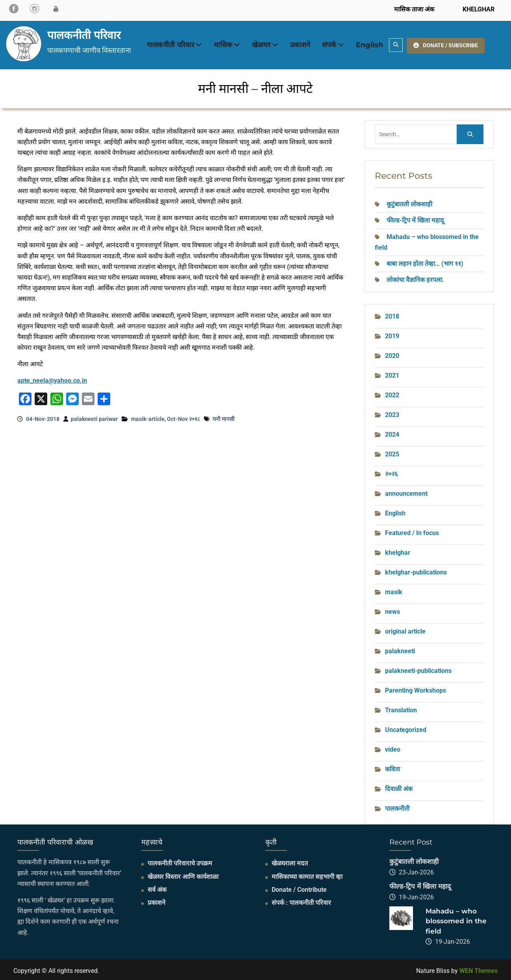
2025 (392, 452)
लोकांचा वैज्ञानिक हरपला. (415, 278)
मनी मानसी (224, 417)
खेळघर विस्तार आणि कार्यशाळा (183, 875)
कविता (393, 767)
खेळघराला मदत (290, 861)
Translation (401, 708)
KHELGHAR (478, 9)
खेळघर (261, 44)
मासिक (223, 44)
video (393, 748)
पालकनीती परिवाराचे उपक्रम (180, 861)
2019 (392, 334)
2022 (392, 393)
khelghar (398, 551)
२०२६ (391, 472)
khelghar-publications (416, 570)
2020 (392, 354)
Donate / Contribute (299, 888)
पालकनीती (397, 807)
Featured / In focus (412, 531)
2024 (392, 433)
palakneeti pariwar (94, 417)
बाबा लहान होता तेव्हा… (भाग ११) (425, 262)
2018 (392, 314)
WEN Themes (479, 969)
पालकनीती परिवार (84, 34)
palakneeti (400, 649)
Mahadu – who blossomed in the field (456, 919)
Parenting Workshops (416, 688)
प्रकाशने (300, 44)
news (393, 610)
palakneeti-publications (418, 669)
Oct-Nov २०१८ (183, 417)
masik (394, 590)
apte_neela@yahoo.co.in (52, 379)
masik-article (148, 417)
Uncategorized (406, 728)
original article (405, 629)
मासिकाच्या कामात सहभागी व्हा (307, 875)
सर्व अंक (157, 888)
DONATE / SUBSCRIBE (446, 44)
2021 (392, 373)
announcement (406, 492)
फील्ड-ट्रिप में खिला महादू (415, 218)
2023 (392, 413)
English (369, 44)
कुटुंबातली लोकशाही (409, 202)
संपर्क (329, 44)
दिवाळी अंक (399, 787)
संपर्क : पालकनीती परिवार (301, 901)
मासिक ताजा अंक (414, 9)
